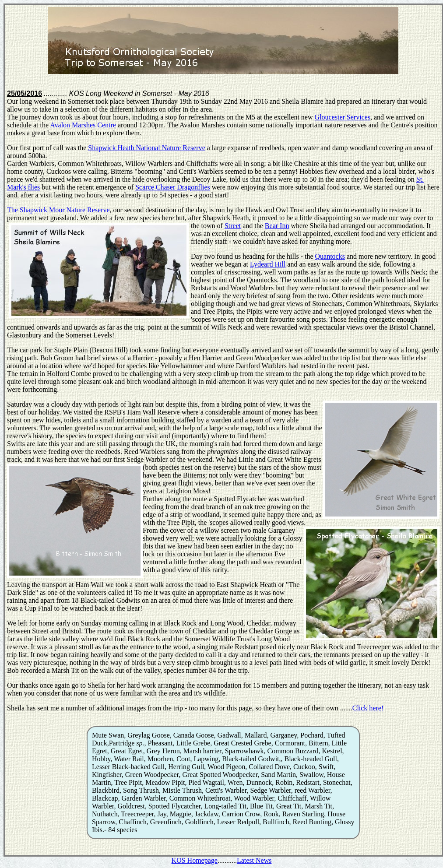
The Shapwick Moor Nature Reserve (58, 210)
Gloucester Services (343, 117)
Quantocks (330, 256)
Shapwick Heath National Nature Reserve (146, 148)
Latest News (254, 860)
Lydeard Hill (268, 264)
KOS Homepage (195, 860)
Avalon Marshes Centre (83, 125)
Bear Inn (277, 226)
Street (233, 226)
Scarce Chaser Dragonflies (173, 187)
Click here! (368, 708)
